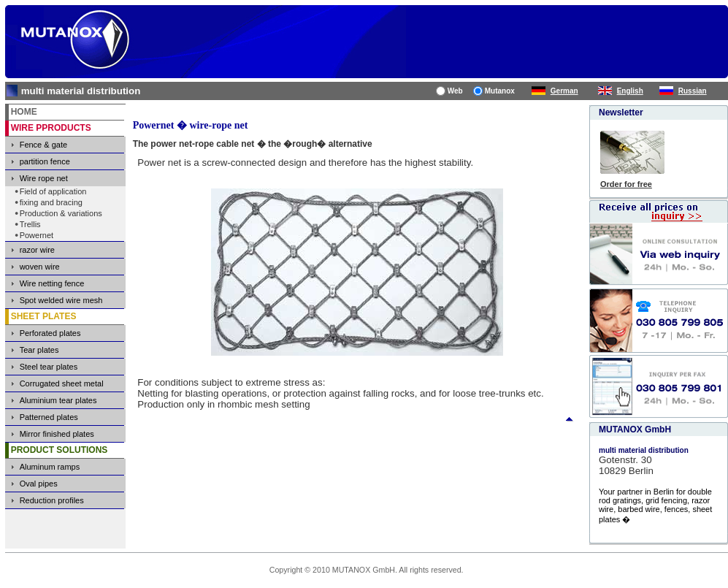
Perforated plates (50, 333)
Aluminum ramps (50, 467)
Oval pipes (39, 484)
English (630, 91)
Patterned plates (49, 417)
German (564, 91)
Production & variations (61, 213)
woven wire (40, 267)
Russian (693, 91)
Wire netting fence (52, 283)
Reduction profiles (52, 500)
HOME (24, 112)
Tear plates (39, 350)
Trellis (30, 224)
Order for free (626, 184)
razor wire (37, 250)
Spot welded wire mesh (61, 300)
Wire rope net (44, 178)
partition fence (45, 161)
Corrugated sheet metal (62, 383)
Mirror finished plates (57, 434)
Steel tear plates (49, 367)
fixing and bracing (51, 202)
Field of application (53, 191)
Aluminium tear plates (58, 400)
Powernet (37, 235)
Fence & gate (43, 145)
